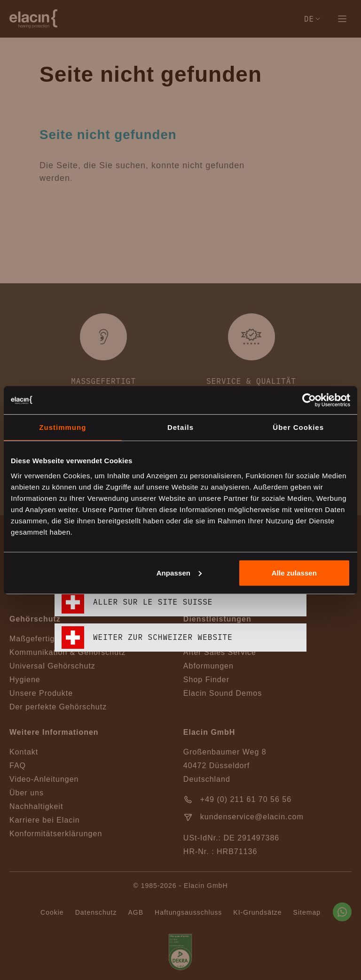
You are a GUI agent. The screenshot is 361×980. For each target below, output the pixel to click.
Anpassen (179, 572)
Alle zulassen (294, 572)
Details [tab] (180, 427)
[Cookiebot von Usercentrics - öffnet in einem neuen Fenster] (309, 400)
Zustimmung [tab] (63, 427)
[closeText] (301, 371)
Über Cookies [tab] (298, 427)
